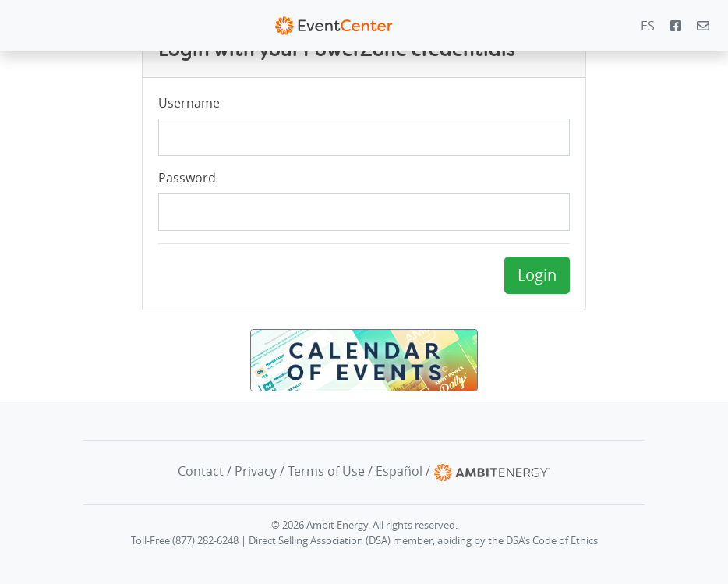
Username (189, 103)
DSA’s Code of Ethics (552, 541)
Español (399, 472)
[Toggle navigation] (23, 26)
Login (537, 275)
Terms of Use (326, 472)
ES (648, 26)
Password (187, 178)
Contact (201, 472)
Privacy (256, 472)
